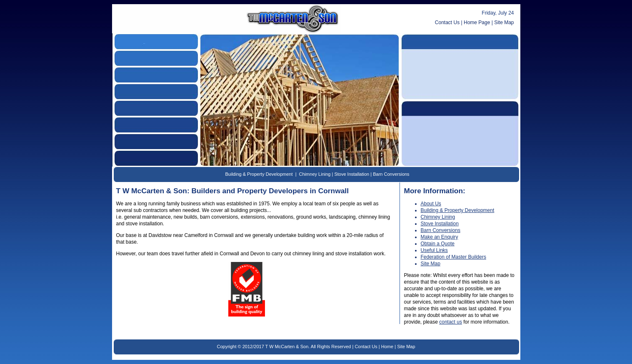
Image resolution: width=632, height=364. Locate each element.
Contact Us (447, 22)
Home (387, 347)
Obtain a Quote (438, 244)
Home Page (477, 22)
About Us (431, 204)
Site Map (504, 22)
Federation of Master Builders (453, 257)
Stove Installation (352, 174)
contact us (451, 322)
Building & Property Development (259, 174)
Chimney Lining (315, 174)
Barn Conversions (391, 174)
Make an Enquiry (440, 237)
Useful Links (434, 250)
